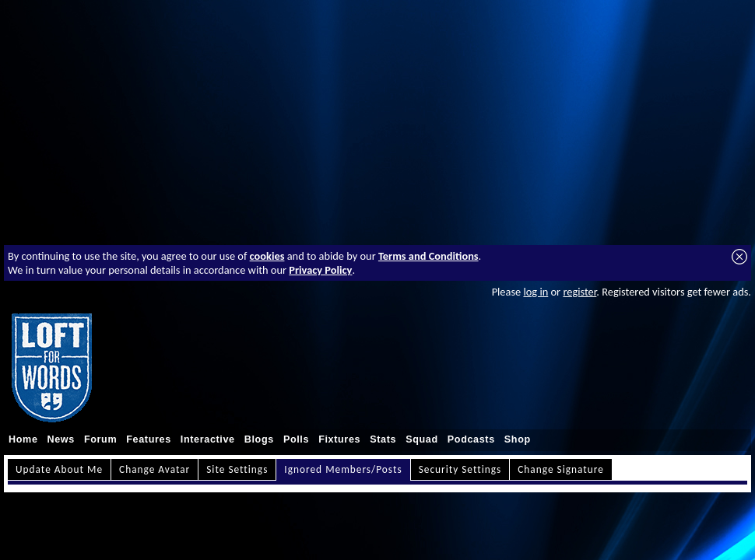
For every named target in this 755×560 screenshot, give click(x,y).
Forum (100, 439)
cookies (267, 256)
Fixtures (339, 439)
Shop (518, 439)
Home (23, 439)
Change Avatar (155, 469)
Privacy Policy (320, 270)
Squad (422, 439)
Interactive (208, 439)
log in (536, 292)
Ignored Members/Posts (343, 469)
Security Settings (460, 469)
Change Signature (561, 469)
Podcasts (471, 439)
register (579, 292)
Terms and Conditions (428, 256)
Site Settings (237, 469)
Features (149, 439)
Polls (296, 439)
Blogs (259, 439)
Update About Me (59, 469)
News (61, 439)
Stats (383, 439)
